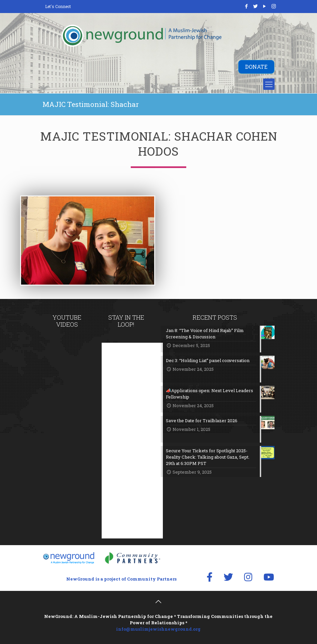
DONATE (256, 67)
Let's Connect (58, 6)
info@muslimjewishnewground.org (158, 629)
